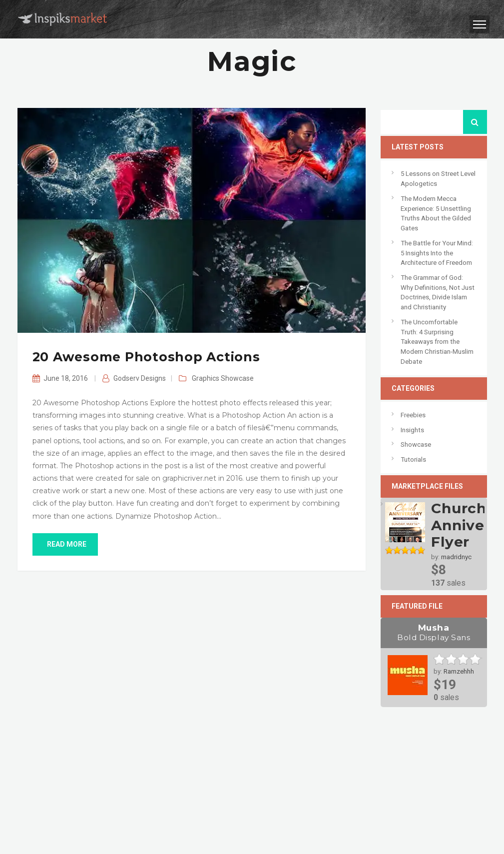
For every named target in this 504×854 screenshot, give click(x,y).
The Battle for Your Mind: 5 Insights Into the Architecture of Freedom (437, 253)
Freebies (413, 415)
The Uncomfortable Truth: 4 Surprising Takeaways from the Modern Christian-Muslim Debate (437, 342)
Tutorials (413, 459)
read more (65, 544)
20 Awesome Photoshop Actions (146, 357)
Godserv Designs (140, 378)
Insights (412, 430)
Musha (434, 633)
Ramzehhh (459, 671)
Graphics (206, 378)
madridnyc (456, 557)
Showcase (237, 378)
